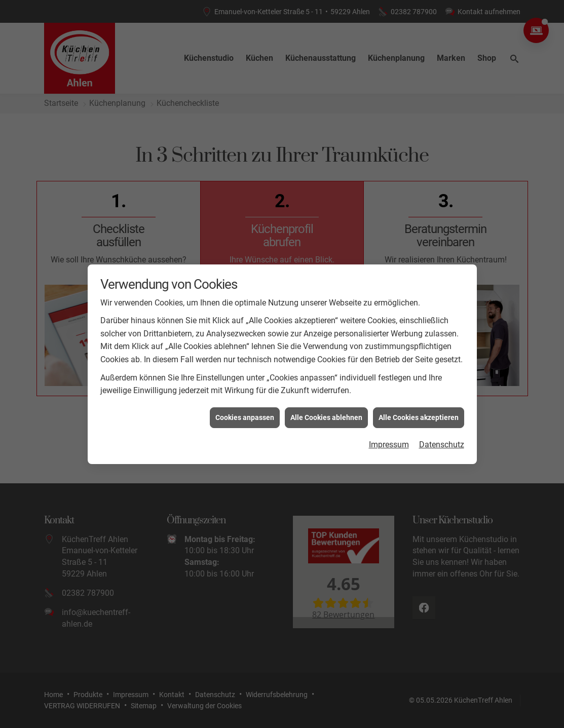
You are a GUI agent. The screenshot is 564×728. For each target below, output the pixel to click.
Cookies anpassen (245, 399)
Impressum (389, 427)
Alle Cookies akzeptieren (419, 399)
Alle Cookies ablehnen (326, 399)
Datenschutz (442, 427)
